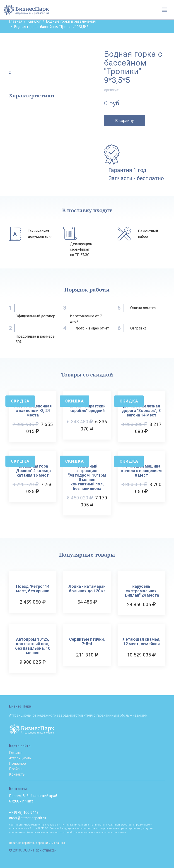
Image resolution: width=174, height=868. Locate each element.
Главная (16, 21)
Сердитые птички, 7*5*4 (87, 642)
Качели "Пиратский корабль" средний (87, 408)
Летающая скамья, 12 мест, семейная (141, 642)
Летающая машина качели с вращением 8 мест (141, 471)
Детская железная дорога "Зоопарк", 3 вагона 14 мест (141, 410)
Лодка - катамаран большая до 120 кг (87, 589)
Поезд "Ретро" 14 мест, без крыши (33, 589)
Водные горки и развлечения (71, 21)
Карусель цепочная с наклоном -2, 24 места (33, 410)
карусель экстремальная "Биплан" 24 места (141, 591)
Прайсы (16, 769)
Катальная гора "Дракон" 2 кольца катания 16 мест (33, 471)
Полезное (17, 763)
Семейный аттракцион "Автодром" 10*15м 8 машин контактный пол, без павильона (87, 477)
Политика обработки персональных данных (37, 843)
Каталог (34, 21)
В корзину (125, 121)
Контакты (17, 774)
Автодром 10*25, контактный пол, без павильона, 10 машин (33, 646)
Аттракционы (20, 758)
